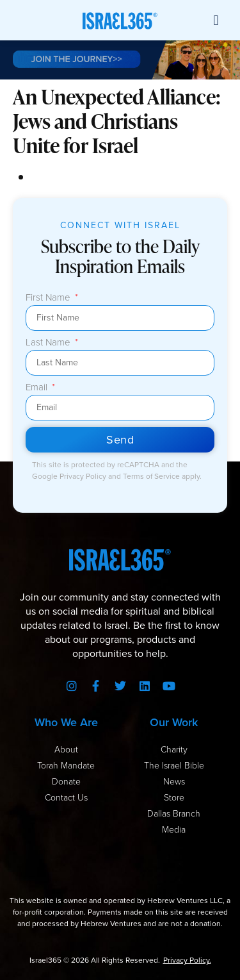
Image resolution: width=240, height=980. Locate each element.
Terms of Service (152, 476)
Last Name (49, 343)
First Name (49, 298)
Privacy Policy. (187, 960)
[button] (216, 20)
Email (38, 388)
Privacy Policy (84, 476)
